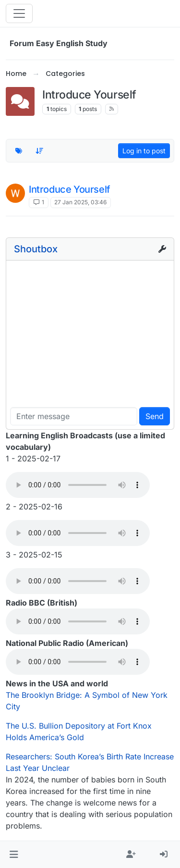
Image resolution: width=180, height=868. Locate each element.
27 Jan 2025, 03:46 (80, 202)
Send (155, 416)
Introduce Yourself (70, 189)
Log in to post (144, 151)
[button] (14, 855)
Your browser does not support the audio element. (78, 485)
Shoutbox (36, 249)
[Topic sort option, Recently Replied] (40, 151)
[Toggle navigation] (19, 13)
